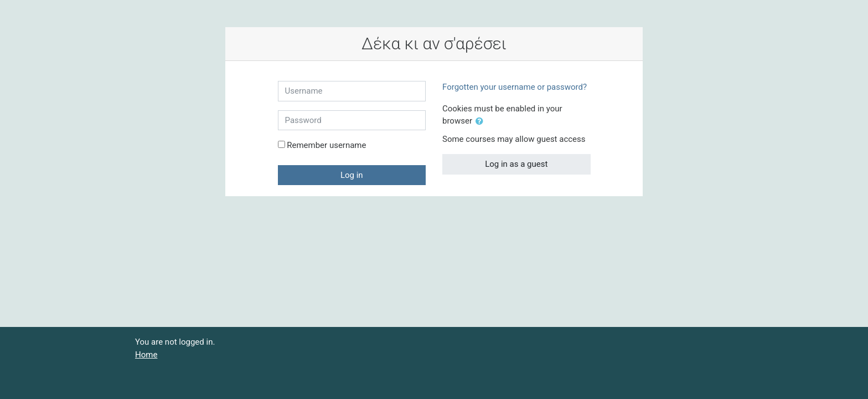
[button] (482, 122)
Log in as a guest (516, 164)
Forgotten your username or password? (515, 87)
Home (146, 355)
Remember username (326, 145)
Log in (352, 175)
